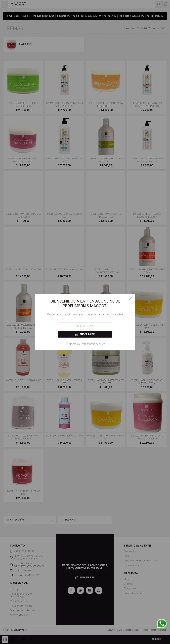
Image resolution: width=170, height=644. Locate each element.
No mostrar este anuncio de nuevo (87, 344)
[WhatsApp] (162, 624)
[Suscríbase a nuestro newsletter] (85, 326)
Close (131, 298)
